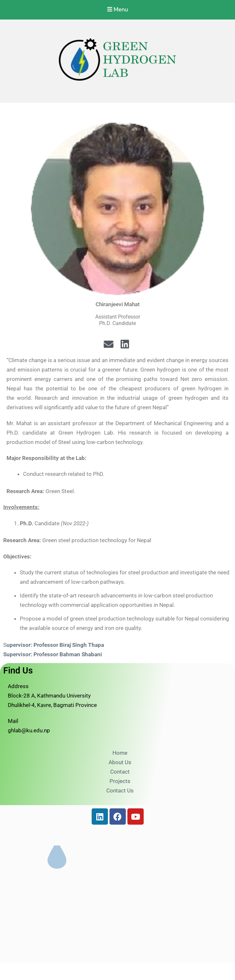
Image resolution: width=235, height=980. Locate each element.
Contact (120, 772)
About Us (120, 763)
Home (120, 753)
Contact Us (120, 791)
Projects (120, 781)
